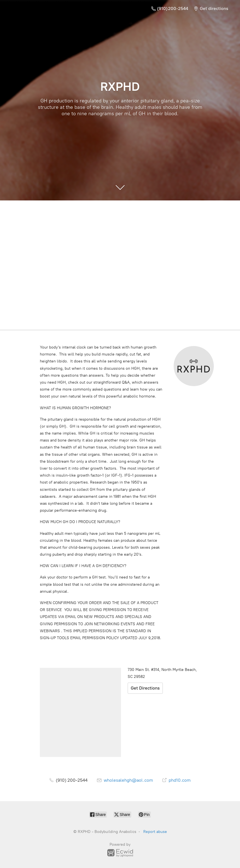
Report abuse (155, 832)
